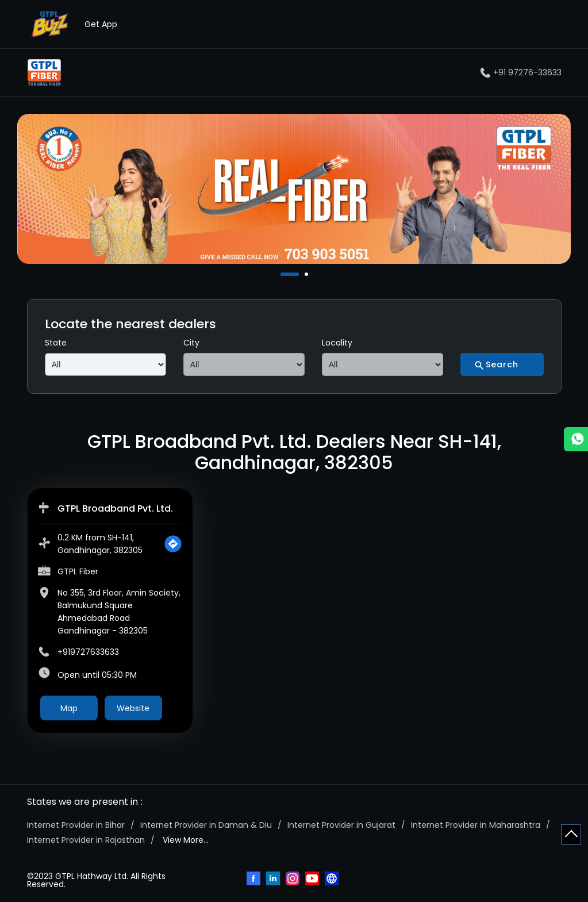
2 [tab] (308, 274)
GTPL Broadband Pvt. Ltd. (115, 508)
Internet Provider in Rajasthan (86, 840)
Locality (337, 343)
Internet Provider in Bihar (76, 825)
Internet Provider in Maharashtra (476, 825)
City (191, 343)
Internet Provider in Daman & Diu (206, 825)
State (56, 343)
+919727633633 (88, 652)
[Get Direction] (173, 544)
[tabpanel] (294, 189)
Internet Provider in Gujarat (341, 825)
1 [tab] (283, 274)
